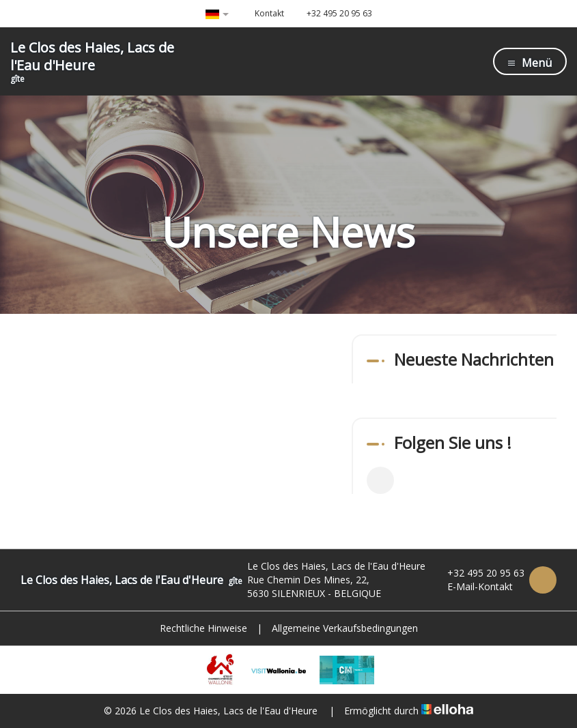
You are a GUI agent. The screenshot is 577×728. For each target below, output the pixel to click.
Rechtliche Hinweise (203, 628)
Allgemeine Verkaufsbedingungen (345, 628)
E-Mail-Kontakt (472, 586)
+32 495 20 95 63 (478, 573)
